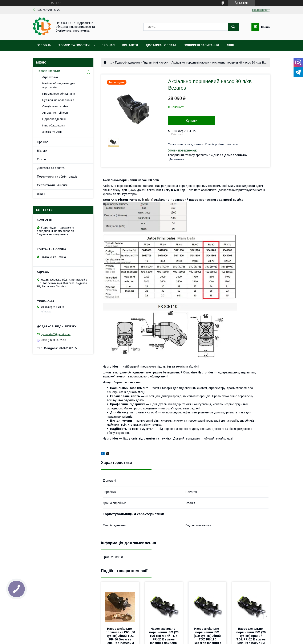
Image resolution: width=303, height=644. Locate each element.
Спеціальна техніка (55, 106)
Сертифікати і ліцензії (52, 185)
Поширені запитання (201, 45)
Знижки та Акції (52, 132)
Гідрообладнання (127, 62)
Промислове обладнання (59, 94)
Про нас (108, 45)
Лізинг (41, 194)
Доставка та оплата (51, 168)
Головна (44, 45)
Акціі (230, 45)
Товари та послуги (74, 45)
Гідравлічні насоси (155, 62)
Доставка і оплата (161, 45)
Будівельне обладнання (58, 100)
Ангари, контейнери (55, 113)
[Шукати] (233, 27)
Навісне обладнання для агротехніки (59, 85)
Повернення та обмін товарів (57, 177)
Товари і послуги (49, 71)
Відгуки (42, 151)
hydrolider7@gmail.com (56, 334)
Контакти (130, 45)
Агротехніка (50, 77)
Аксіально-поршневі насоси (190, 62)
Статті (41, 159)
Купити (192, 121)
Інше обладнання (54, 125)
